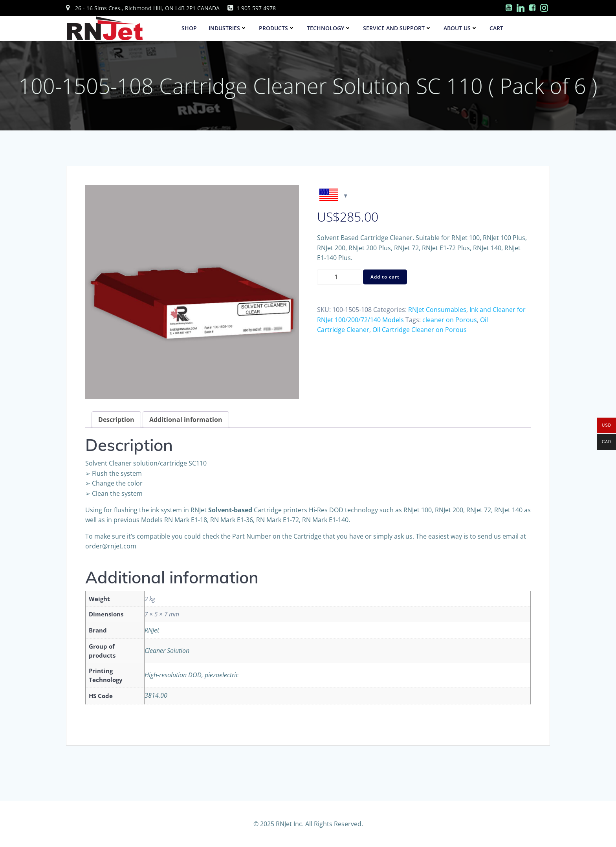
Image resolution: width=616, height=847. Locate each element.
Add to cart (385, 277)
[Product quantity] (339, 277)
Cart (497, 28)
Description (116, 420)
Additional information (186, 420)
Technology (329, 28)
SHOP (190, 28)
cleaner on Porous (450, 320)
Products (277, 28)
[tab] (116, 420)
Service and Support (398, 28)
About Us (461, 28)
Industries (228, 28)
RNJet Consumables (437, 310)
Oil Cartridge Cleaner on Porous (420, 330)
